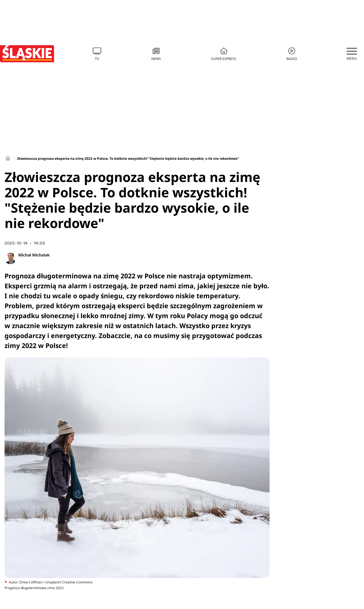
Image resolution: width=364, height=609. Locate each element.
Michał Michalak (34, 255)
